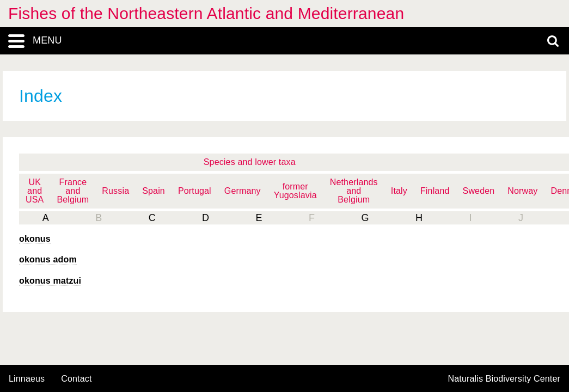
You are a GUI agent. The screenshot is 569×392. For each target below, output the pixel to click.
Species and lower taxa (250, 162)
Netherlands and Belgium (354, 191)
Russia (115, 191)
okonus (35, 239)
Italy (399, 191)
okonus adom (48, 259)
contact (76, 379)
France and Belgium (73, 191)
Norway (522, 191)
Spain (154, 191)
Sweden (479, 191)
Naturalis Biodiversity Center (504, 379)
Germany (243, 191)
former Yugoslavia (295, 191)
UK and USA (35, 191)
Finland (435, 191)
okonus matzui (50, 281)
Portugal (195, 191)
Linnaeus (27, 379)
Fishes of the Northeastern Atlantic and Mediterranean (206, 13)
